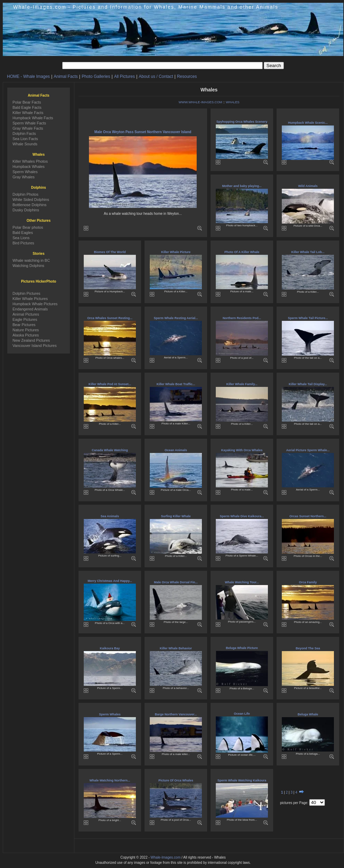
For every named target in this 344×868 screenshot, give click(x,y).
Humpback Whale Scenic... (308, 123)
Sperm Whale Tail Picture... (308, 318)
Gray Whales (24, 177)
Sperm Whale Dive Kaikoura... (242, 516)
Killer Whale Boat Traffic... (176, 384)
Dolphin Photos (26, 194)
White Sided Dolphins (31, 200)
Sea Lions (21, 238)
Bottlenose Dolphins (30, 205)
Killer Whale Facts (28, 113)
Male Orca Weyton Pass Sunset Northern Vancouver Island (143, 132)
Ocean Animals (176, 450)
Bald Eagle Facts (27, 107)
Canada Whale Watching (110, 450)
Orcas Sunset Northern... (308, 516)
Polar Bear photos (28, 227)
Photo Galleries (96, 76)
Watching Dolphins (28, 266)
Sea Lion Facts (25, 139)
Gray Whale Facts (28, 128)
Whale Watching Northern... (110, 780)
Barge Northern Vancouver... (176, 714)
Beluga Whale (308, 714)
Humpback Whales (28, 167)
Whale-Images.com (165, 857)
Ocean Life (242, 714)
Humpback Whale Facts (33, 118)
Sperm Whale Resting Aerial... (176, 318)
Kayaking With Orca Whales (242, 450)
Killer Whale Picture (176, 252)
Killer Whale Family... (242, 384)
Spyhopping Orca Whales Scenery (242, 122)
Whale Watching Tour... (242, 582)
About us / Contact (156, 76)
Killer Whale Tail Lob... (308, 252)
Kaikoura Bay (110, 648)
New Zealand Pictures (31, 340)
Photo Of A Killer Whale (242, 252)
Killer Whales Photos (30, 161)
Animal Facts (66, 76)
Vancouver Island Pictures (35, 346)
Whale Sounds (25, 144)
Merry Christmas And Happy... (110, 581)
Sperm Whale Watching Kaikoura (242, 780)
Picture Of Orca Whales (176, 780)
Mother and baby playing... (242, 186)
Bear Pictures (24, 325)
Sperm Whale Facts (29, 123)
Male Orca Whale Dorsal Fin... (176, 582)
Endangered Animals (30, 309)
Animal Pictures (26, 314)
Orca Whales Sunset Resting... (110, 318)
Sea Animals (110, 516)
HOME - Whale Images (28, 76)
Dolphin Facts (24, 133)
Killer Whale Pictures (30, 299)
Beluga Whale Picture (242, 648)
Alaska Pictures (26, 335)
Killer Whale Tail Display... (308, 384)
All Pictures (124, 76)
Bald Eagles (23, 233)
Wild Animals (308, 186)
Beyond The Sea (308, 648)
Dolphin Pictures (26, 293)
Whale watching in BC (31, 260)
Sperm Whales (110, 714)
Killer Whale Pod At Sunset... (110, 384)
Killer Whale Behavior (176, 648)
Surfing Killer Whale (176, 516)
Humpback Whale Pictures (35, 304)
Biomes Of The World (110, 252)
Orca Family (308, 582)
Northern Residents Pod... (242, 318)
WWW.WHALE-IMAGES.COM (200, 102)
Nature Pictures (26, 330)
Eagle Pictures (25, 319)
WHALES (233, 102)
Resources (187, 76)
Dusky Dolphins (26, 210)
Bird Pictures (23, 243)
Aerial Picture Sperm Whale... (308, 450)
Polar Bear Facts (27, 102)
